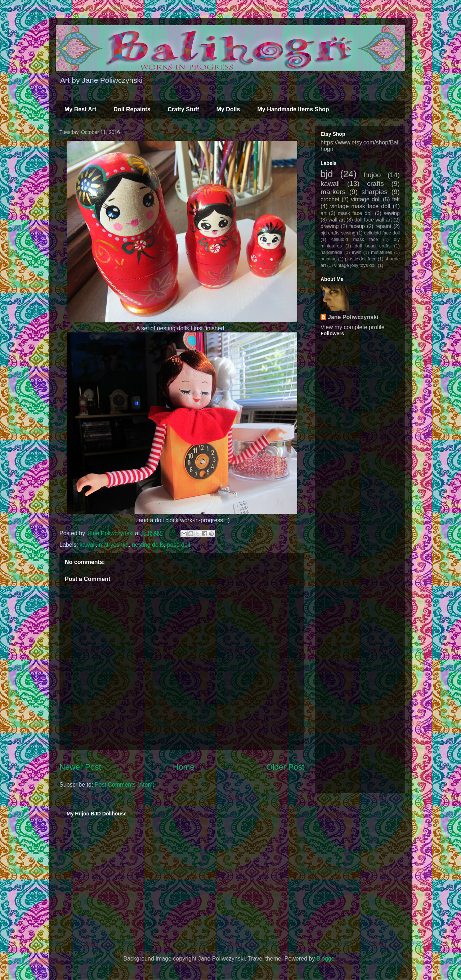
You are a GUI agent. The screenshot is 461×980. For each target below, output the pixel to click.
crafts (375, 184)
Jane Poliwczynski (353, 317)
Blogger (326, 959)
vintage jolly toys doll (355, 265)
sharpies (375, 192)
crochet (330, 199)
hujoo (372, 175)
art (324, 213)
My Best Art (80, 109)
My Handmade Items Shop (293, 109)
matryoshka (114, 545)
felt (396, 199)
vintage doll (366, 199)
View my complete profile (353, 327)
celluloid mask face (355, 239)
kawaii (88, 545)
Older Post (285, 767)
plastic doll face (361, 259)
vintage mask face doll (360, 206)
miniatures (382, 252)
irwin (357, 252)
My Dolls (228, 109)
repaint (384, 226)
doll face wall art (373, 220)
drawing (330, 226)
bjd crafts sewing (338, 233)
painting (329, 259)
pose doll (179, 545)
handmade (331, 252)
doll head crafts (373, 246)
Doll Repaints (132, 109)
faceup (357, 226)
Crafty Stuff (183, 109)
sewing (392, 213)
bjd (327, 174)
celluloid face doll (382, 233)
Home (184, 767)
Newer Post (80, 767)
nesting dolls (148, 545)
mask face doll (355, 213)
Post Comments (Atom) (125, 785)
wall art (337, 220)
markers (333, 192)
